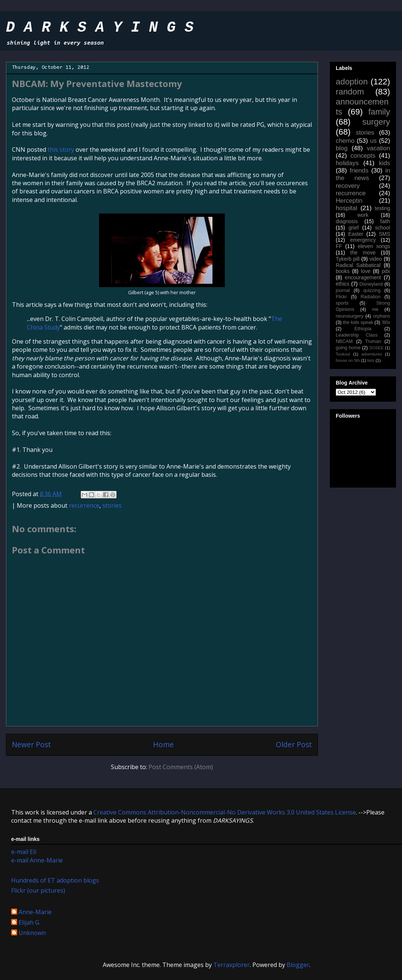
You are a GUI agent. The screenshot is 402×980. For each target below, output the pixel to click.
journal (343, 290)
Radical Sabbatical (358, 265)
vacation (378, 148)
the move (363, 253)
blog (342, 148)
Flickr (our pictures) (38, 890)
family (379, 112)
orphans (382, 316)
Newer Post (31, 744)
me (375, 309)
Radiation (371, 297)
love (366, 271)
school (383, 228)
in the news (363, 174)
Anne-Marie (35, 912)
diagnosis (347, 221)
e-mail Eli (24, 852)
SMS (385, 234)
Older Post (294, 744)
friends (359, 171)
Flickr (341, 297)
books (343, 271)
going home (348, 348)
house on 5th (348, 360)
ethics (343, 284)
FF (339, 246)
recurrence (84, 505)
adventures (372, 354)
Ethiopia (363, 329)
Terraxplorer (232, 965)
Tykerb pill (348, 259)
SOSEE (377, 348)
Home (163, 744)
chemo (345, 141)
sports (342, 303)
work (363, 215)
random (350, 92)
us (373, 141)
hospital (347, 208)
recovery (348, 186)
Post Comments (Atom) (181, 767)
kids (385, 163)
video (376, 259)
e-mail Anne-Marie (37, 860)
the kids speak (358, 322)
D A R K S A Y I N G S (100, 28)
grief (353, 228)
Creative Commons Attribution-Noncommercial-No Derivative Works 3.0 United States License (225, 812)
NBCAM (344, 341)
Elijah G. (29, 923)
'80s (386, 322)
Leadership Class (357, 335)
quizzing (372, 290)
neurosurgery (350, 316)
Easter (355, 234)
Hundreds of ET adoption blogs (55, 880)
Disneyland (371, 284)
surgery (376, 122)
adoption (352, 82)
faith (385, 221)
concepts (363, 156)
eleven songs (374, 246)
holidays (347, 163)
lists (371, 360)
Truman (373, 341)
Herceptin (349, 201)
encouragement (363, 277)
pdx (386, 271)
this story (61, 150)
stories (112, 505)
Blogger (298, 965)
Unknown (32, 933)
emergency (363, 240)
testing (382, 208)
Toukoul (343, 354)
